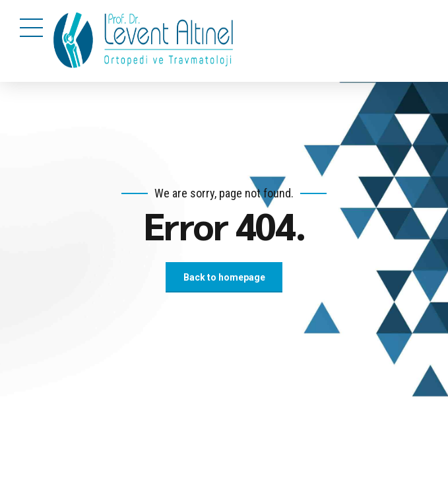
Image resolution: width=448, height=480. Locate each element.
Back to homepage (224, 277)
